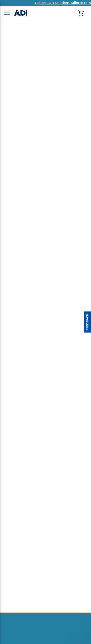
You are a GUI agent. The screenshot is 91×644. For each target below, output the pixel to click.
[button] (87, 322)
